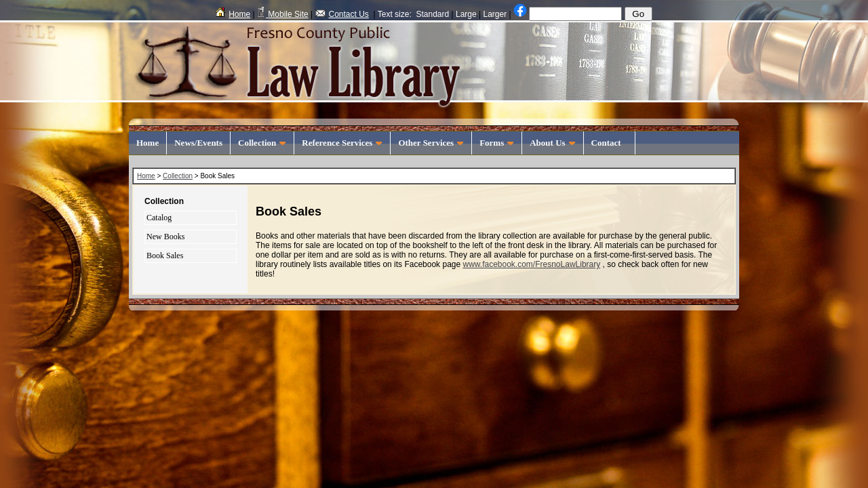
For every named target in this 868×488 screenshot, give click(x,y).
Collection (262, 143)
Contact (610, 143)
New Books (165, 237)
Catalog (159, 218)
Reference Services (342, 143)
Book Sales (165, 256)
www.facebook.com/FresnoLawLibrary (531, 264)
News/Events (198, 143)
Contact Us (342, 14)
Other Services (431, 143)
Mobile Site (283, 14)
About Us (552, 143)
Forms (497, 143)
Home (233, 14)
